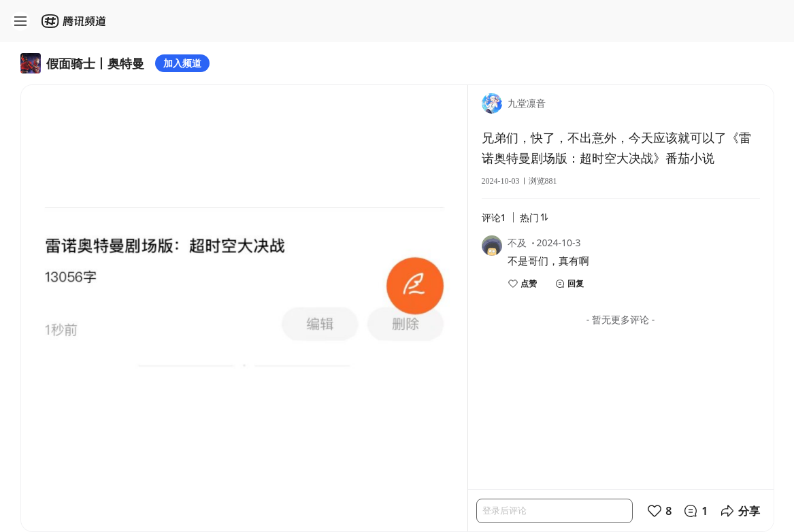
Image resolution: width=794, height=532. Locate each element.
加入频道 (182, 63)
